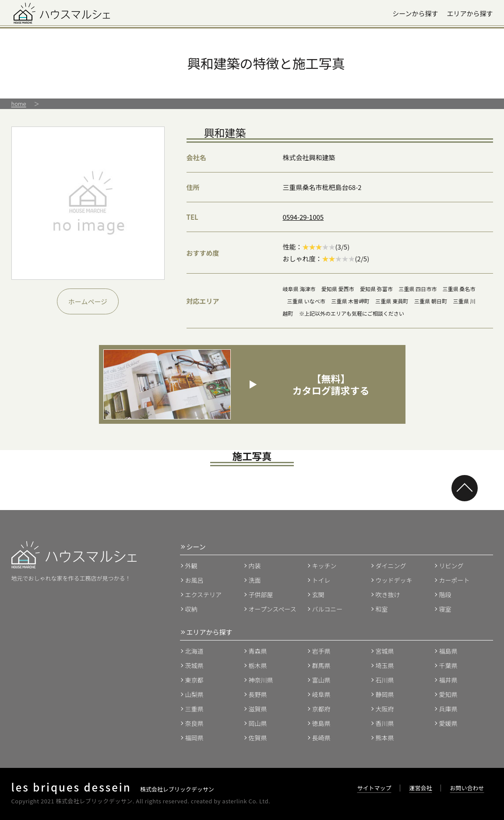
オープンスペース (273, 609)
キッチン (324, 566)
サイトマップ (374, 788)
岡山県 (258, 723)
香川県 (385, 723)
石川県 (385, 680)
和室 (382, 609)
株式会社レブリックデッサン (113, 789)
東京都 (194, 680)
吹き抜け (388, 595)
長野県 (258, 694)
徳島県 (321, 723)
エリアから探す (470, 13)
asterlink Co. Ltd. (246, 801)
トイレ (321, 580)
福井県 (448, 680)
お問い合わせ (467, 788)
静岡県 (385, 694)
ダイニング (391, 566)
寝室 (445, 609)
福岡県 (194, 738)
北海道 (194, 651)
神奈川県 (261, 680)
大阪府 (385, 709)
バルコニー (328, 609)
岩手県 (321, 651)
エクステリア (204, 595)
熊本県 (385, 738)
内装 (255, 566)
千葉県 (448, 665)
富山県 (321, 680)
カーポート (455, 580)
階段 (445, 595)
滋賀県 (258, 709)
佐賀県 (258, 738)
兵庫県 (448, 709)
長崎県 (321, 738)
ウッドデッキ (394, 580)
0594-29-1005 (303, 217)
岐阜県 (321, 694)
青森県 (258, 651)
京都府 (321, 709)
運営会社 (420, 788)
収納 (191, 609)
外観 (191, 566)
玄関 (318, 595)
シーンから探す (415, 13)
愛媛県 (448, 723)
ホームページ (88, 301)
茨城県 (194, 665)
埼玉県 (385, 665)
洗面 (255, 580)
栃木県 (258, 665)
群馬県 (321, 665)
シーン (196, 547)
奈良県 (194, 723)
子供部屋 (261, 595)
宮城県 (385, 651)
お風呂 (194, 580)
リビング (451, 566)
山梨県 (194, 694)
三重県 (194, 709)
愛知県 (448, 694)
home (19, 104)
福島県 (448, 651)
